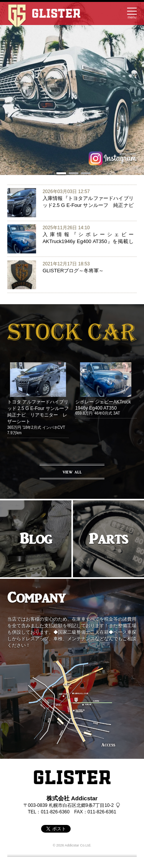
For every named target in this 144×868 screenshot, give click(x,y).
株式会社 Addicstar (72, 798)
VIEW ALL (72, 472)
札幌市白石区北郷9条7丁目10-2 (81, 805)
